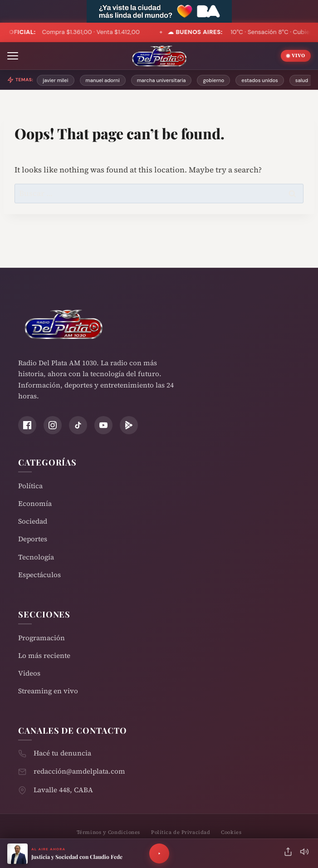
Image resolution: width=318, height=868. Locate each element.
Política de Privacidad (181, 832)
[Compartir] (288, 854)
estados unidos (260, 80)
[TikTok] (78, 425)
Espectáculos (39, 575)
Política (30, 486)
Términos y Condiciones (108, 832)
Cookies (231, 832)
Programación (42, 638)
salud (302, 80)
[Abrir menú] (13, 56)
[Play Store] (129, 425)
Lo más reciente (44, 655)
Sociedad (33, 521)
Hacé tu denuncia (62, 753)
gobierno (213, 80)
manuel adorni (103, 80)
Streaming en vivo (48, 691)
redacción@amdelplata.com (79, 771)
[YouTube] (103, 425)
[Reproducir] (159, 853)
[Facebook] (27, 425)
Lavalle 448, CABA (63, 790)
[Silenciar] (304, 854)
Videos (29, 673)
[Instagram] (53, 425)
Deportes (33, 539)
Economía (35, 503)
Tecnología (36, 557)
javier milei (55, 80)
